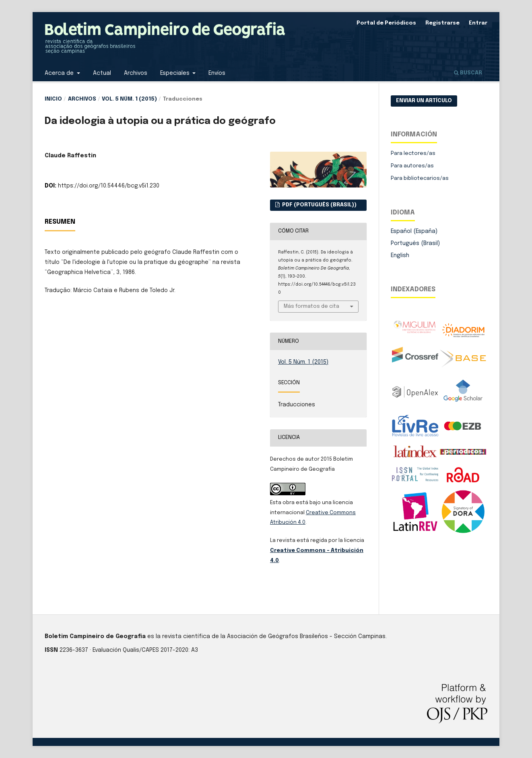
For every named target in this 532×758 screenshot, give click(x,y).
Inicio (53, 99)
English (400, 255)
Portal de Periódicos (386, 23)
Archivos (136, 73)
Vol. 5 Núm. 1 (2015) (129, 99)
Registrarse (442, 23)
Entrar (478, 23)
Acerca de (60, 73)
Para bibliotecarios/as (420, 178)
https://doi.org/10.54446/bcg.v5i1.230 (109, 186)
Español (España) (414, 231)
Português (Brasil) (415, 243)
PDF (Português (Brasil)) (319, 205)
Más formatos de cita (311, 306)
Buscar (468, 73)
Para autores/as (412, 166)
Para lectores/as (413, 153)
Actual (102, 73)
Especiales (176, 73)
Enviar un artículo (424, 101)
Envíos (217, 73)
